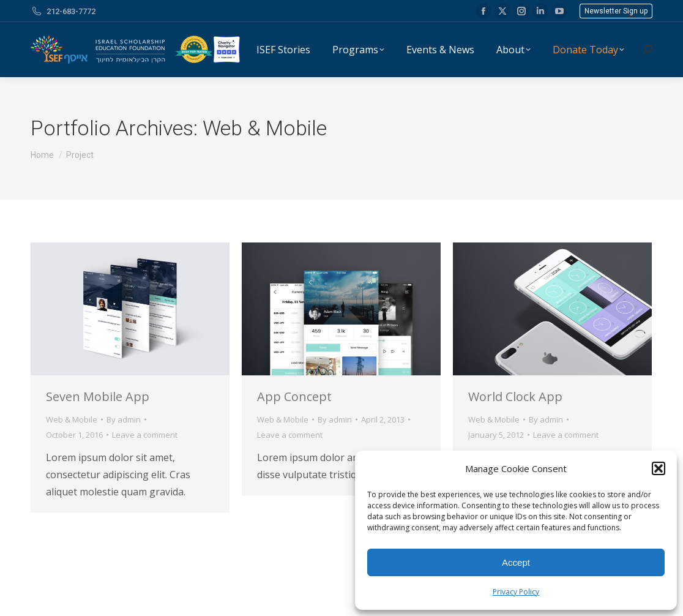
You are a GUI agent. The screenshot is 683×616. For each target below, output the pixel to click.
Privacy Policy (516, 592)
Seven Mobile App (98, 396)
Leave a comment (145, 435)
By (124, 419)
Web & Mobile (72, 419)
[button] (659, 468)
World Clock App (515, 396)
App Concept (294, 396)
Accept (516, 562)
